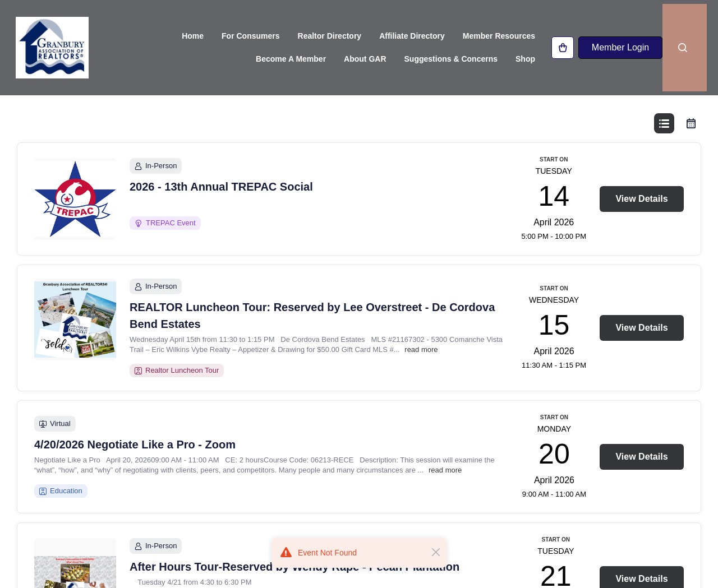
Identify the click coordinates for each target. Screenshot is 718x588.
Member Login (620, 49)
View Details (641, 229)
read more (421, 380)
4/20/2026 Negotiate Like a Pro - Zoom (135, 475)
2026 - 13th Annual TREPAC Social (221, 217)
